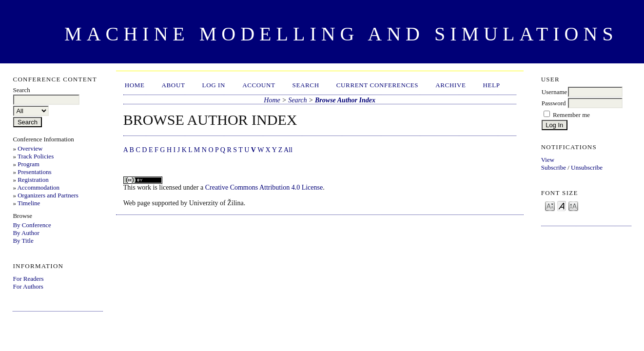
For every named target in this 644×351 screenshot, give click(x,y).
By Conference (32, 225)
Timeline (29, 203)
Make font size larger (573, 205)
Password (554, 103)
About (174, 85)
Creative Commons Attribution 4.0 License (264, 187)
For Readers (28, 279)
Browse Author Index (345, 100)
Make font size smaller (550, 205)
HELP (492, 85)
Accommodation (38, 187)
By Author (26, 233)
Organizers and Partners (48, 195)
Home (135, 85)
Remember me (571, 115)
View (548, 160)
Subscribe (554, 167)
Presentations (34, 172)
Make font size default (562, 205)
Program (29, 164)
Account (259, 85)
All (288, 150)
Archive (450, 85)
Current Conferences (378, 85)
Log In (214, 85)
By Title (23, 241)
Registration (33, 180)
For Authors (28, 286)
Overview (30, 148)
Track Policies (36, 156)
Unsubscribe (587, 167)
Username (555, 92)
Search (306, 85)
